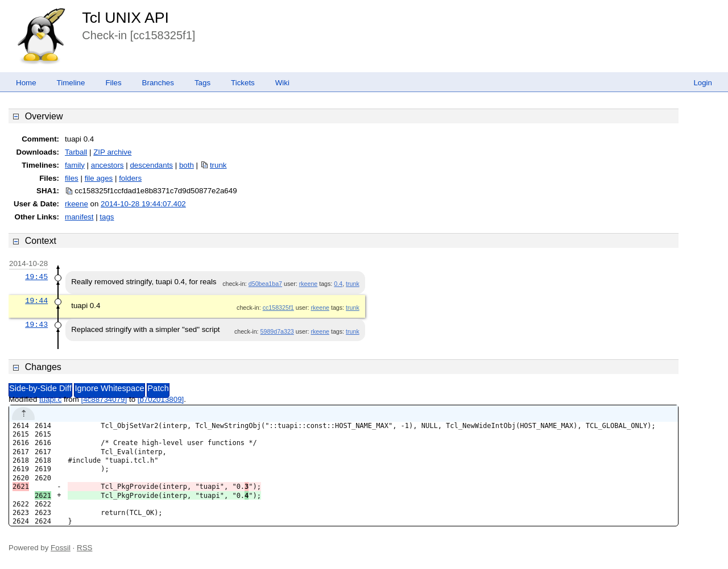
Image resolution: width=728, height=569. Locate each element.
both (187, 165)
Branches (158, 83)
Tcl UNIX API (125, 18)
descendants (151, 165)
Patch (158, 388)
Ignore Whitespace (109, 388)
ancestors (107, 165)
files (72, 178)
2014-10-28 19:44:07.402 (143, 204)
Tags (202, 83)
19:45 (36, 277)
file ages (99, 178)
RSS (84, 548)
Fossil (61, 548)
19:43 (36, 325)
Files (113, 83)
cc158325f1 (278, 308)
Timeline (71, 83)
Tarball (76, 152)
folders (130, 178)
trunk (218, 165)
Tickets (243, 83)
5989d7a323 (277, 331)
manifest (79, 217)
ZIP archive (112, 152)
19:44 (36, 301)
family (75, 165)
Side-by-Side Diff (40, 388)
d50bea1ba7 (265, 284)
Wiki (282, 83)
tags (107, 217)
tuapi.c (50, 399)
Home (26, 83)
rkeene (76, 204)
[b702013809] (161, 399)
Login (703, 83)
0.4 (338, 284)
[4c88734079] (104, 399)
